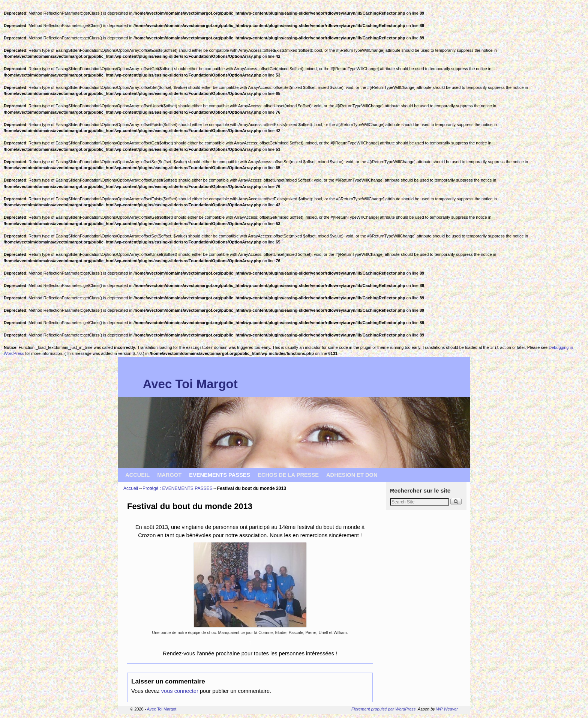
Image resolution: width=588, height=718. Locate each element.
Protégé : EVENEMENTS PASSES (178, 488)
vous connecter (180, 691)
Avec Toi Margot (190, 384)
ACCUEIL (137, 475)
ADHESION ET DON (352, 475)
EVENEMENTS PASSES (220, 475)
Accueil (131, 488)
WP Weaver (447, 709)
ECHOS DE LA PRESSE (288, 475)
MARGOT (169, 475)
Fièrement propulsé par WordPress (383, 709)
